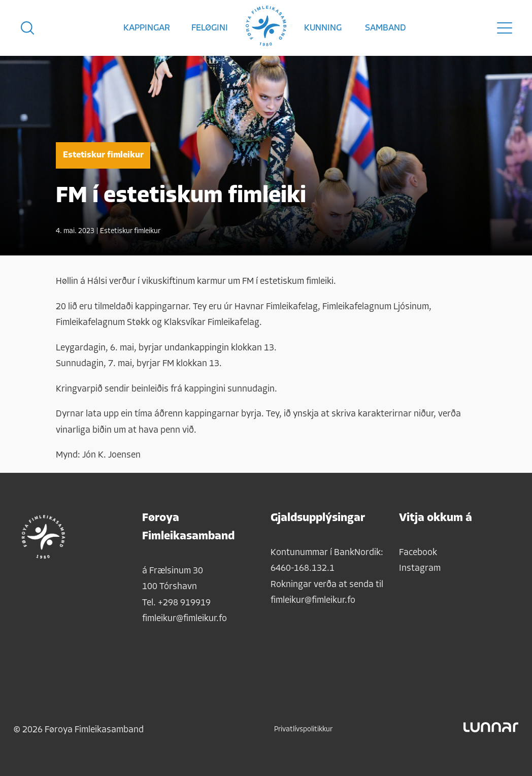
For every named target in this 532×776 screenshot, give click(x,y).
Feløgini (210, 28)
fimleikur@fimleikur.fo (185, 619)
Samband (386, 28)
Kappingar (147, 28)
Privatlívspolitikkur (303, 730)
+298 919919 (184, 603)
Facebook (418, 553)
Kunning (323, 28)
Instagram (420, 569)
